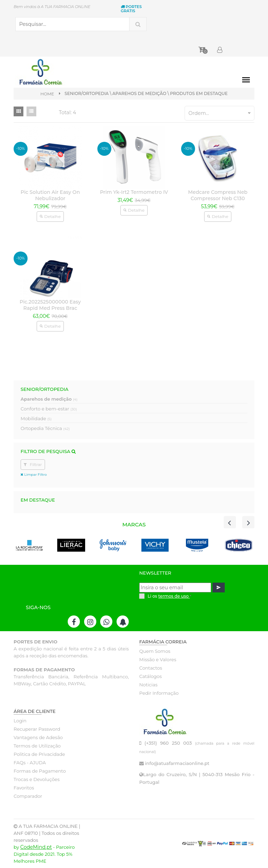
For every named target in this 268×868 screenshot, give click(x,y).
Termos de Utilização (37, 746)
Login (20, 721)
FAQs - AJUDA (30, 763)
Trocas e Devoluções (37, 779)
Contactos (151, 668)
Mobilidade (36, 418)
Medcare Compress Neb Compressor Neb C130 (218, 195)
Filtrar (33, 464)
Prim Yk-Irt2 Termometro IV (134, 192)
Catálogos (151, 676)
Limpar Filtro (34, 475)
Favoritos (24, 788)
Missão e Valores (158, 659)
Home (47, 94)
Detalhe (50, 216)
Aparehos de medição (49, 399)
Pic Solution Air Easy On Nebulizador (50, 195)
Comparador (28, 796)
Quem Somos (155, 651)
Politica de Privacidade (39, 754)
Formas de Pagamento (40, 771)
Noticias (148, 685)
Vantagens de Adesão (38, 737)
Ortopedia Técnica (45, 428)
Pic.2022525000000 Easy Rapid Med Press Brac (50, 305)
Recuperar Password (37, 729)
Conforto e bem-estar (49, 409)
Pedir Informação (159, 693)
